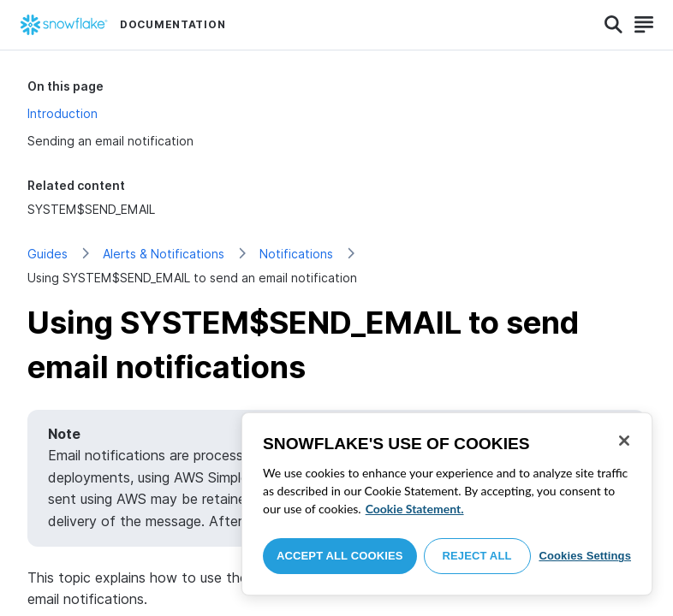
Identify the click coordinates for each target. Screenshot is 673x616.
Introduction (63, 113)
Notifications (296, 254)
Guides (48, 254)
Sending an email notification (110, 141)
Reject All (477, 556)
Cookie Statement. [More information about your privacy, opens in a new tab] (415, 509)
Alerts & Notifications (164, 254)
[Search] (613, 25)
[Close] (624, 441)
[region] (447, 504)
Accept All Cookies (340, 556)
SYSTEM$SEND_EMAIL (91, 209)
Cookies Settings (585, 556)
